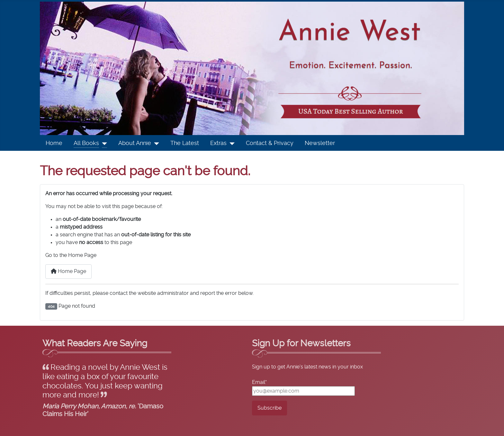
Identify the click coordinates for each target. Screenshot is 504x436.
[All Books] (103, 143)
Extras (218, 143)
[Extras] (231, 143)
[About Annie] (155, 143)
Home (54, 143)
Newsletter (320, 143)
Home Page (68, 271)
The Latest (185, 143)
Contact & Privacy (270, 143)
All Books (86, 143)
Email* (259, 382)
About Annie (135, 143)
